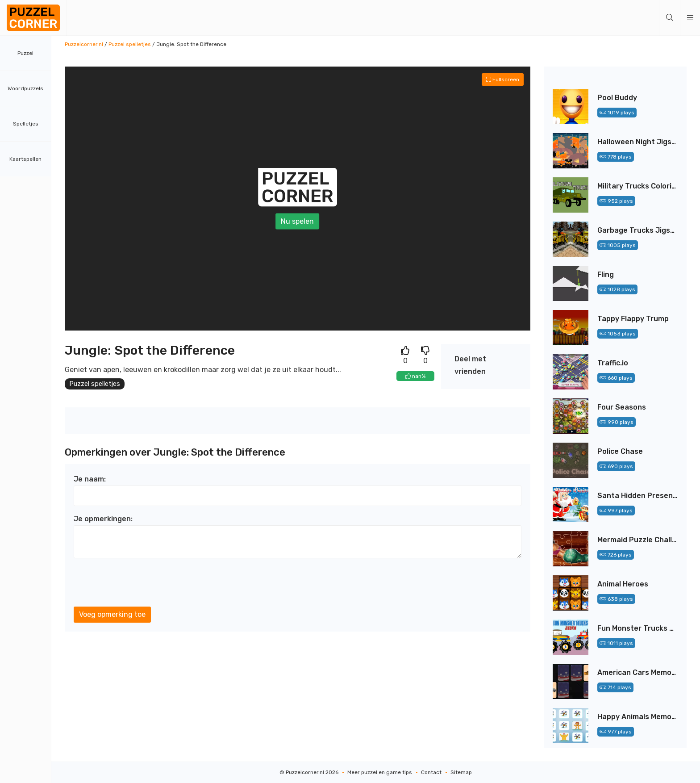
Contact (431, 772)
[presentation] (142, 583)
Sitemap (461, 772)
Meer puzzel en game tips (380, 772)
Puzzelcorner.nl (84, 44)
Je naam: (90, 479)
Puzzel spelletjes (130, 44)
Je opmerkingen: (103, 519)
